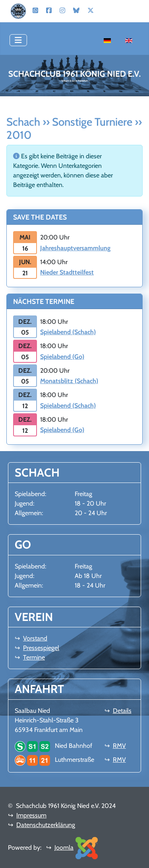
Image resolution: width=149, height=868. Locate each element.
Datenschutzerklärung (46, 825)
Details (122, 711)
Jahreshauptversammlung (75, 248)
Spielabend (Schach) (68, 332)
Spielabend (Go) (62, 357)
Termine (34, 657)
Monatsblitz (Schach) (69, 381)
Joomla (64, 848)
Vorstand (35, 638)
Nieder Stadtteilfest (67, 272)
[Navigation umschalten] (18, 40)
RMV (119, 746)
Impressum (31, 815)
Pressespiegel (41, 648)
